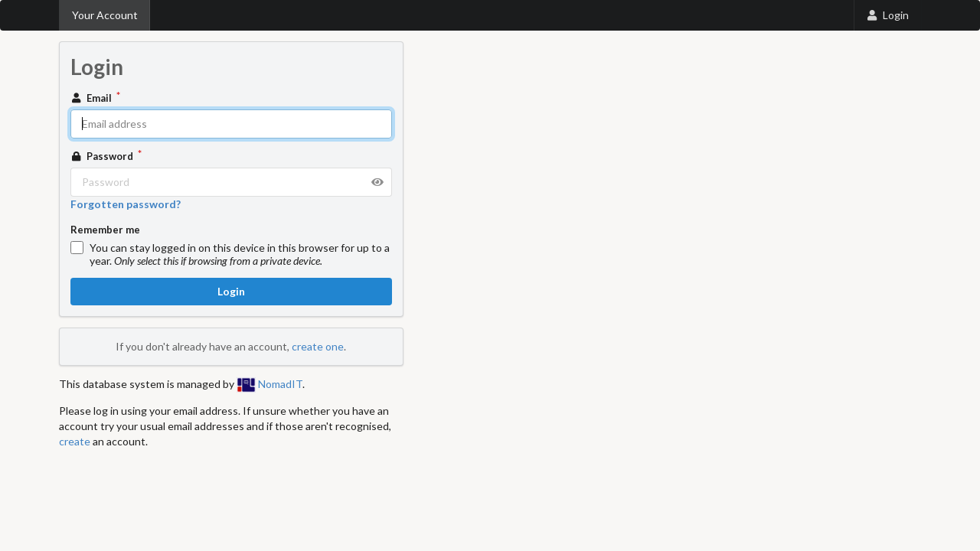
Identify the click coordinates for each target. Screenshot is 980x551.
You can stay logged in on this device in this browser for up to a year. (240, 254)
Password (103, 156)
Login (887, 15)
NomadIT (269, 384)
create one (318, 346)
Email (93, 98)
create (75, 441)
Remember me (105, 230)
